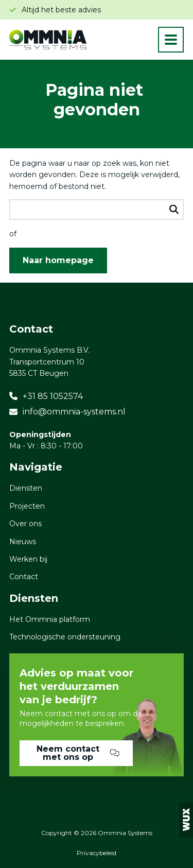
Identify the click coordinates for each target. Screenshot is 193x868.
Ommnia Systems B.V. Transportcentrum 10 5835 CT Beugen (49, 362)
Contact (24, 577)
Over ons (25, 524)
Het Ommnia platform (50, 619)
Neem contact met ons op (78, 753)
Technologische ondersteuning (65, 637)
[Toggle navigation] (171, 40)
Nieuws (23, 542)
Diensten (26, 488)
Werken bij (28, 559)
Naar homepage (58, 260)
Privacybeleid (97, 853)
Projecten (27, 506)
